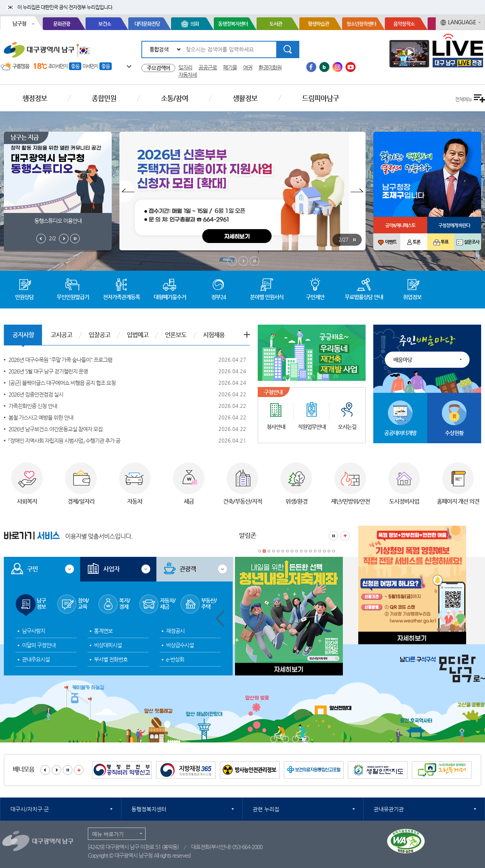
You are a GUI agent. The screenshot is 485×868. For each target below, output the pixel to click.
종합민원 (104, 98)
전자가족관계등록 (121, 297)
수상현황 (454, 433)
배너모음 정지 (68, 770)
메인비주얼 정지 (254, 261)
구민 (32, 569)
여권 (248, 67)
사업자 (111, 569)
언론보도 (176, 335)
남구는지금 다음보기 (64, 239)
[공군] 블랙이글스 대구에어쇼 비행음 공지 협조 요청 (62, 383)
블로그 (324, 67)
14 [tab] (320, 551)
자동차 (135, 501)
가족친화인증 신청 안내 (33, 406)
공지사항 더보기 (247, 335)
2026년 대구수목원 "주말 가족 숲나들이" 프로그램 (60, 360)
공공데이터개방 (400, 433)
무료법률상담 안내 (364, 297)
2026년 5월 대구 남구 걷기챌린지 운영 (48, 371)
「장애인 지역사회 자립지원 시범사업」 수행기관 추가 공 (64, 441)
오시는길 (347, 427)
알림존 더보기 (345, 536)
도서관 (276, 24)
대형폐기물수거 (170, 297)
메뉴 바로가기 (108, 834)
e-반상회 (175, 659)
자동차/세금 (168, 603)
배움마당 (403, 360)
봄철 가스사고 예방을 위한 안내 (41, 417)
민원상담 (24, 297)
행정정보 (35, 98)
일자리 (185, 67)
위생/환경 (296, 501)
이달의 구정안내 (39, 645)
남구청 (19, 23)
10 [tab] (301, 551)
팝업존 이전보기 (127, 191)
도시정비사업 (404, 501)
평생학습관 (318, 24)
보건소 (105, 24)
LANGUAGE (462, 22)
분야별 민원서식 (267, 297)
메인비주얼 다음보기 (243, 261)
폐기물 (230, 67)
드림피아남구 (321, 98)
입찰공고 (99, 335)
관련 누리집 (266, 809)
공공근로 (208, 67)
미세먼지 (90, 66)
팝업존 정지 (354, 240)
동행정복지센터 (233, 24)
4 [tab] (274, 551)
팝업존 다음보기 (358, 191)
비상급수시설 (180, 645)
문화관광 (62, 24)
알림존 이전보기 (220, 619)
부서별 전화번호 (111, 659)
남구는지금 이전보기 (41, 239)
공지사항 (23, 335)
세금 (189, 501)
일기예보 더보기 (125, 67)
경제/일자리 (81, 501)
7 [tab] (287, 551)
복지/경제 (124, 603)
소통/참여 (175, 98)
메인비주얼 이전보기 (232, 261)
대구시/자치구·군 (30, 809)
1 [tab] (260, 551)
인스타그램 (337, 67)
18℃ (40, 66)
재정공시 (175, 631)
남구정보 (41, 603)
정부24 (218, 297)
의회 (195, 24)
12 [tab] (310, 551)
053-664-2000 (247, 847)
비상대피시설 (108, 645)
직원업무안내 (312, 427)
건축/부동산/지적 (242, 501)
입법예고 (138, 335)
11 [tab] (306, 551)
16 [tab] (329, 551)
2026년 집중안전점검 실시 (36, 394)
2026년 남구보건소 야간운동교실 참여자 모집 (55, 429)
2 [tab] (264, 551)
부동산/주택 (209, 603)
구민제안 (315, 297)
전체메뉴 (463, 99)
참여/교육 (83, 603)
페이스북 (311, 67)
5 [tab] (278, 551)
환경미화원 (270, 67)
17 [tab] (334, 551)
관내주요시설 (36, 659)
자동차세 (188, 75)
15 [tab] (324, 551)
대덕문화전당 (147, 24)
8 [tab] (292, 551)
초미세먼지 (58, 66)
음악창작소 (404, 24)
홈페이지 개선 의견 (458, 501)
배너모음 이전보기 (45, 770)
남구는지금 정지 (75, 239)
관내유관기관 (389, 809)
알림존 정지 (333, 536)
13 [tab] (315, 551)
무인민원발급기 (73, 297)
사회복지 (27, 501)
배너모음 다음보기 (56, 770)
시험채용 (214, 335)
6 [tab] (283, 551)
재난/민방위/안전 (350, 501)
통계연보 (103, 631)
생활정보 (245, 98)
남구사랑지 (34, 631)
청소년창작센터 (361, 24)
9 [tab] (297, 551)
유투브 (351, 67)
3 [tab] (269, 551)
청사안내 (276, 427)
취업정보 (412, 297)
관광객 (188, 569)
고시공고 (61, 335)
